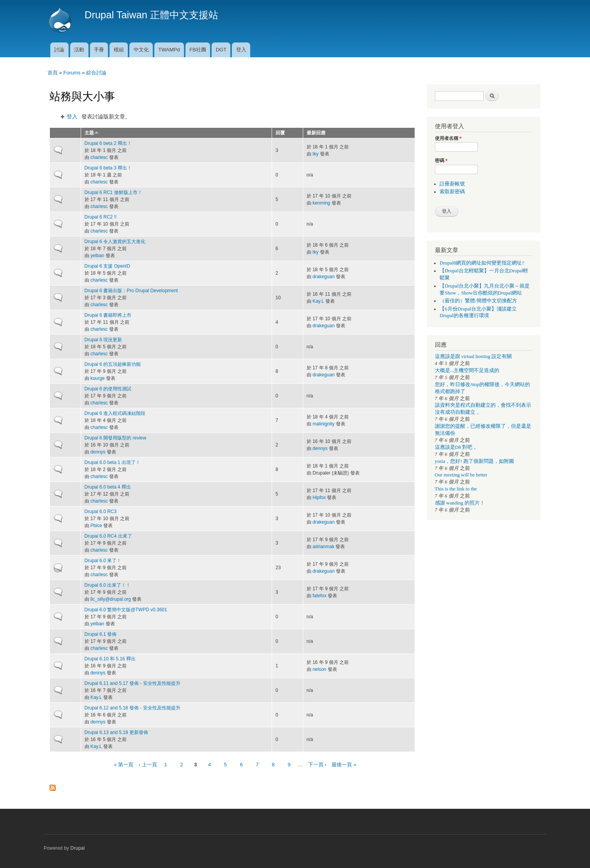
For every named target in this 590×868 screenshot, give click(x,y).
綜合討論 (96, 73)
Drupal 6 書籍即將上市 (108, 315)
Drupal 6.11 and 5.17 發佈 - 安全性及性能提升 (132, 683)
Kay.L (318, 301)
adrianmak (323, 547)
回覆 (280, 133)
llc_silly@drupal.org (111, 599)
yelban (97, 256)
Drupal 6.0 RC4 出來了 (108, 536)
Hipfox (319, 498)
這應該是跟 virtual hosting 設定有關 (473, 356)
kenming (321, 203)
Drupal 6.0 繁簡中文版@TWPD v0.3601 (126, 610)
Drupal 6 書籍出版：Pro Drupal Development (131, 291)
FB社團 (198, 50)
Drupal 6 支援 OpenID (107, 266)
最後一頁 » (344, 765)
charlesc (99, 157)
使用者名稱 (448, 138)
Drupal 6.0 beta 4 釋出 (108, 487)
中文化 (141, 50)
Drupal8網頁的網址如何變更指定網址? (482, 263)
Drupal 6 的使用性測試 (108, 389)
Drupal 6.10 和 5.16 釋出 (110, 659)
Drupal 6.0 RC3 (101, 512)
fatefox (320, 596)
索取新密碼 (452, 192)
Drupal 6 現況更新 (103, 340)
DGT (221, 50)
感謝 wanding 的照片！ (460, 503)
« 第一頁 (124, 765)
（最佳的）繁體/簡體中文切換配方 (478, 301)
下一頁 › (317, 765)
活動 (79, 50)
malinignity (324, 424)
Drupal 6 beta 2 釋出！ (108, 143)
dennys (98, 452)
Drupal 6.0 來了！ (103, 561)
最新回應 (316, 133)
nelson (319, 669)
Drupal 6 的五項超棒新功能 (113, 364)
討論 (59, 50)
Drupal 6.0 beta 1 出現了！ (112, 462)
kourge (98, 378)
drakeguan (324, 277)
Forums (72, 73)
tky (315, 154)
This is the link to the (456, 489)
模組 (119, 50)
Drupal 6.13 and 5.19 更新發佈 (116, 732)
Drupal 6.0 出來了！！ (108, 585)
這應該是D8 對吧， (456, 447)
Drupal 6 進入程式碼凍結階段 (115, 413)
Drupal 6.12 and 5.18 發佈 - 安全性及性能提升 (132, 708)
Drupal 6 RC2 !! (101, 217)
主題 (92, 133)
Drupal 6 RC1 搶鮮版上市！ (113, 192)
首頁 (53, 73)
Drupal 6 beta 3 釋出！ (108, 168)
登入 (241, 50)
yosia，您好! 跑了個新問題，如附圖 (474, 461)
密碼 (441, 161)
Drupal (78, 848)
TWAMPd (169, 50)
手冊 (99, 50)
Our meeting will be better (461, 475)
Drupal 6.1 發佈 (101, 634)
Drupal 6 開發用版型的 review (116, 438)
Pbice (96, 526)
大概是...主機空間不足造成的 (467, 370)
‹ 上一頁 (148, 765)
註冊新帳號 (452, 184)
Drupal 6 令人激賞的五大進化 (115, 242)
